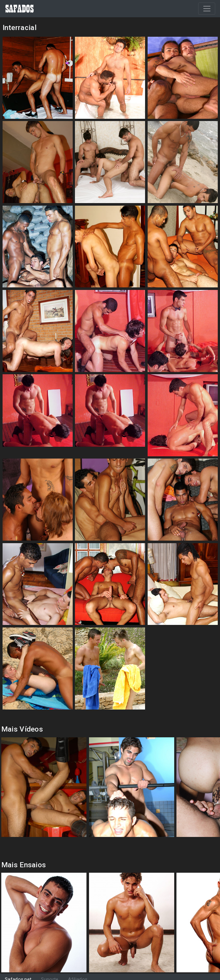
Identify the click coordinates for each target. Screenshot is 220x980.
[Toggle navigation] (207, 9)
